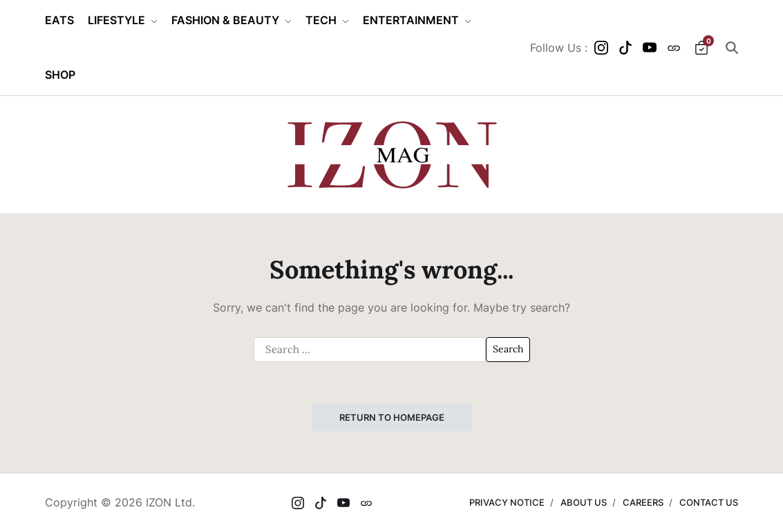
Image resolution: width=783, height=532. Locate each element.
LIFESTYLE (123, 20)
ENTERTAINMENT (417, 20)
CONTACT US (709, 502)
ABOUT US (584, 502)
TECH (327, 20)
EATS (59, 20)
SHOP (60, 75)
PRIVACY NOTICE (507, 502)
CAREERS (643, 502)
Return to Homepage (392, 417)
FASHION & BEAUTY (232, 20)
